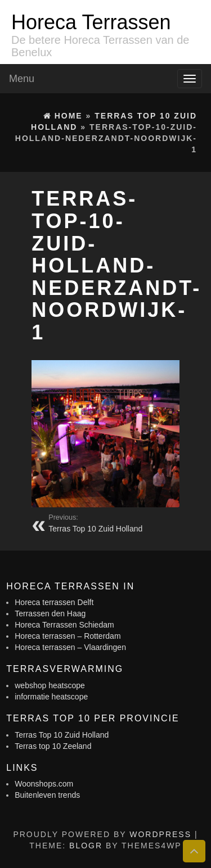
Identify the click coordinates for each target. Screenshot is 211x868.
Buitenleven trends (47, 795)
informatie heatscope (51, 697)
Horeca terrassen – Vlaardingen (70, 647)
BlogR (86, 846)
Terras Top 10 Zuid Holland (62, 735)
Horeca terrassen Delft (54, 602)
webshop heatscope (50, 685)
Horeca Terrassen (91, 22)
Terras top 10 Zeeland (53, 746)
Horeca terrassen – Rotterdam (68, 636)
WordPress (160, 834)
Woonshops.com (44, 784)
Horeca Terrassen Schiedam (64, 625)
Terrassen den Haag (50, 613)
